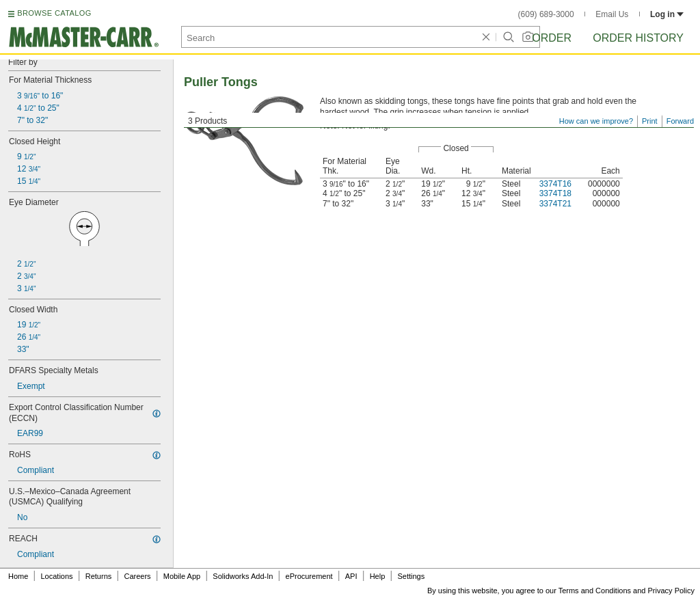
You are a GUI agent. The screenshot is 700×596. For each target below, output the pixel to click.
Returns (99, 576)
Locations (57, 576)
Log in (667, 14)
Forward (680, 121)
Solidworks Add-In (243, 576)
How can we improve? (596, 121)
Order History (638, 38)
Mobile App (182, 576)
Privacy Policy (671, 591)
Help (378, 576)
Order (552, 38)
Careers (137, 576)
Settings (411, 576)
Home (18, 576)
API (351, 576)
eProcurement (309, 576)
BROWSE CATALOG (54, 13)
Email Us (612, 14)
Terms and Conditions (595, 591)
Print (650, 121)
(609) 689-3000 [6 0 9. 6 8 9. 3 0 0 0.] (546, 14)
